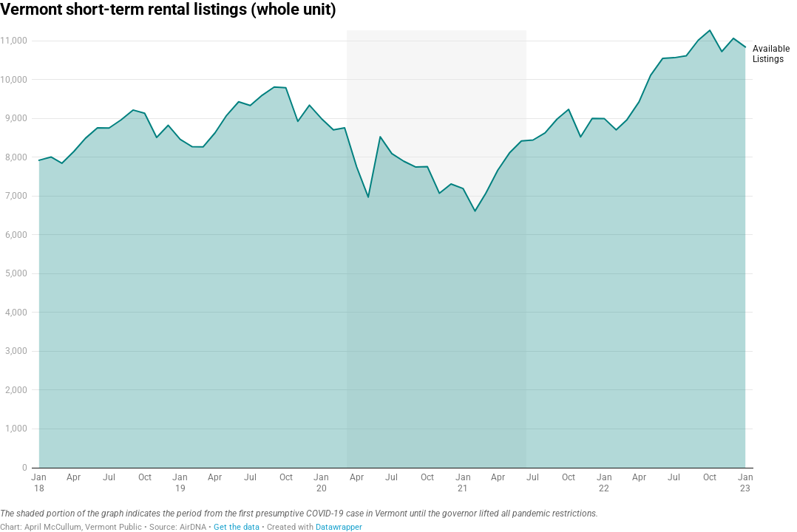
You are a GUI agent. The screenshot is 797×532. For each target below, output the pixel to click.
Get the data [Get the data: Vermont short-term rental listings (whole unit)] (237, 527)
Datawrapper (339, 527)
